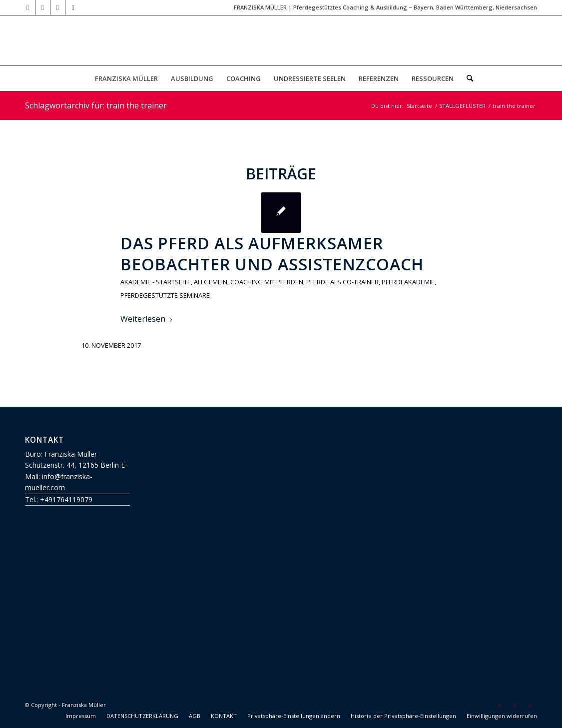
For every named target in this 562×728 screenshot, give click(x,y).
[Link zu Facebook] (58, 7)
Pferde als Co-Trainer (342, 282)
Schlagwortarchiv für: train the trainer (96, 105)
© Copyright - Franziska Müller (65, 705)
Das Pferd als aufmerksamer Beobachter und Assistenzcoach (272, 254)
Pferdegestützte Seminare (165, 295)
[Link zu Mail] (43, 7)
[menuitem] (126, 78)
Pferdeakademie (408, 282)
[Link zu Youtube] (28, 7)
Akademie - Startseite (156, 282)
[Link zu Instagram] (73, 7)
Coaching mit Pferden (267, 282)
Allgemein (211, 282)
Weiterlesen (147, 319)
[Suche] (467, 78)
